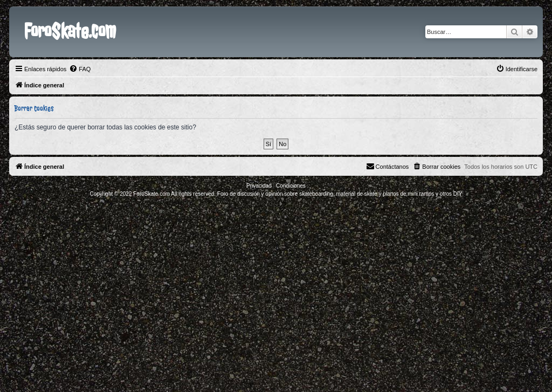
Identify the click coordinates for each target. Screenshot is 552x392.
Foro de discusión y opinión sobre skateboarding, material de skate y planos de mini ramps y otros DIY (340, 194)
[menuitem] (80, 69)
